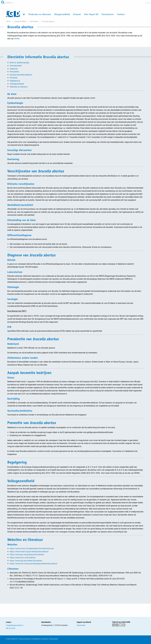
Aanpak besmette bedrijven (21, 75)
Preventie (14, 78)
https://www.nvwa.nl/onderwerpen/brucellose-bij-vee (32, 549)
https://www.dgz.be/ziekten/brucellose (26, 561)
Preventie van (32, 423)
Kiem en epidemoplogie (19, 63)
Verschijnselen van (36, 171)
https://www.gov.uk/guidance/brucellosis (27, 555)
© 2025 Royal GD (12, 639)
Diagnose (14, 69)
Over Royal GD (91, 14)
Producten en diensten (40, 14)
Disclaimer (44, 639)
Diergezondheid (62, 14)
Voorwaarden (53, 639)
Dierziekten (34, 21)
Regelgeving (15, 81)
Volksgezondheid (17, 84)
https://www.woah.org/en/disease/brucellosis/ (29, 552)
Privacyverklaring (24, 639)
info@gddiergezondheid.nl (15, 625)
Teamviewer (81, 625)
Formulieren (108, 14)
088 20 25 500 (11, 628)
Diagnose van (31, 255)
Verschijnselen (16, 66)
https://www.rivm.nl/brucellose (23, 558)
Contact (121, 14)
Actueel (77, 14)
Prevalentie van (33, 339)
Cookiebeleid (35, 639)
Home (9, 21)
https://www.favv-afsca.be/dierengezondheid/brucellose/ (34, 564)
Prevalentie (14, 72)
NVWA (17, 39)
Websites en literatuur (19, 87)
